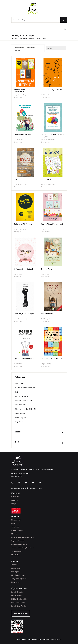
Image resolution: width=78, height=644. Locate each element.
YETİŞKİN (23, 38)
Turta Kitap (15, 527)
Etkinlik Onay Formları (19, 606)
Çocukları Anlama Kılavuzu (52, 359)
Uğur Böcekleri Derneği (20, 544)
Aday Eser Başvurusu (19, 579)
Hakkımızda (16, 497)
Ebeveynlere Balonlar (22, 134)
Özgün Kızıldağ (18, 364)
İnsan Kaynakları (21, 405)
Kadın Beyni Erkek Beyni (24, 314)
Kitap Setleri (19, 422)
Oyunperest (46, 179)
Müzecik (14, 534)
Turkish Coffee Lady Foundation (23, 548)
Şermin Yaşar (45, 229)
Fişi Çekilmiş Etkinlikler (19, 599)
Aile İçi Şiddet (47, 314)
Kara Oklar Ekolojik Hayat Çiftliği (23, 537)
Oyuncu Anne (47, 269)
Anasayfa (15, 38)
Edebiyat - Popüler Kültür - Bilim (26, 409)
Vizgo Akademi (17, 551)
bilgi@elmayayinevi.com (20, 473)
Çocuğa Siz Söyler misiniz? (52, 90)
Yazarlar (14, 565)
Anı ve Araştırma (20, 418)
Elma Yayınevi (18, 97)
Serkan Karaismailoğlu (21, 319)
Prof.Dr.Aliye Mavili (47, 319)
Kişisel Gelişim (20, 413)
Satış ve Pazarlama (21, 396)
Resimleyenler (16, 568)
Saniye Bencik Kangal (20, 95)
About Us (15, 500)
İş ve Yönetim (20, 383)
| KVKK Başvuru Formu (34, 488)
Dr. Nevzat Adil (18, 140)
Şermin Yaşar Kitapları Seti (52, 224)
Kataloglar (15, 572)
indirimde (18, 51)
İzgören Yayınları (17, 530)
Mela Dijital (15, 555)
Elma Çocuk (16, 523)
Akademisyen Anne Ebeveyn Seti (22, 91)
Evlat (16, 179)
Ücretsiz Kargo (19, 47)
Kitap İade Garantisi (18, 575)
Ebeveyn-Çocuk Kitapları (37, 38)
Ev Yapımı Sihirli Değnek (23, 269)
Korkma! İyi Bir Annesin (23, 224)
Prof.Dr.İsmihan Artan (48, 95)
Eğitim (17, 392)
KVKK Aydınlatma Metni (19, 488)
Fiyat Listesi (15, 582)
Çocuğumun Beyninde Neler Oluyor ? (53, 135)
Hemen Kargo (31, 47)
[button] (65, 29)
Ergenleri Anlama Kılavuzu (24, 359)
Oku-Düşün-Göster (18, 603)
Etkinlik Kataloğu (17, 592)
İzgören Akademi (18, 541)
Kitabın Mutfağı (17, 596)
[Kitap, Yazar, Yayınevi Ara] (36, 20)
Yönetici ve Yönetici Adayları (25, 388)
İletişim (14, 504)
